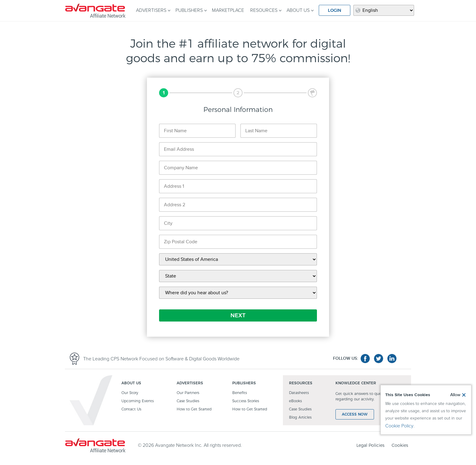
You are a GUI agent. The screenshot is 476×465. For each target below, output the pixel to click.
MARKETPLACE (228, 10)
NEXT (238, 315)
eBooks (295, 401)
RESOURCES (264, 10)
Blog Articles (300, 418)
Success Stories (246, 401)
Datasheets (299, 393)
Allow (455, 395)
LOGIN (335, 10)
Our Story (130, 393)
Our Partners (188, 393)
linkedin (392, 359)
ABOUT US (298, 10)
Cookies (400, 445)
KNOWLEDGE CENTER (356, 383)
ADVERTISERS (151, 10)
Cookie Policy (399, 426)
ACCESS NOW (355, 414)
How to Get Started (194, 409)
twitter (379, 359)
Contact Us (131, 409)
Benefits (240, 393)
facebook (365, 359)
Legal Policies (370, 445)
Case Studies (188, 401)
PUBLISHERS (189, 10)
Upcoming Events (138, 401)
